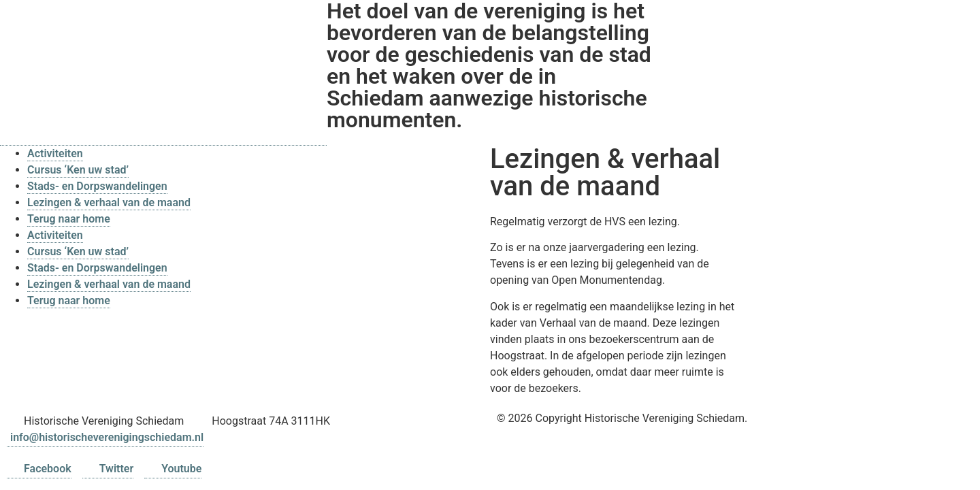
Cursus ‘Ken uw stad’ (78, 170)
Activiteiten (55, 153)
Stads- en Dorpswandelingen (97, 186)
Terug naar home (69, 219)
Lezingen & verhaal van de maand (109, 202)
